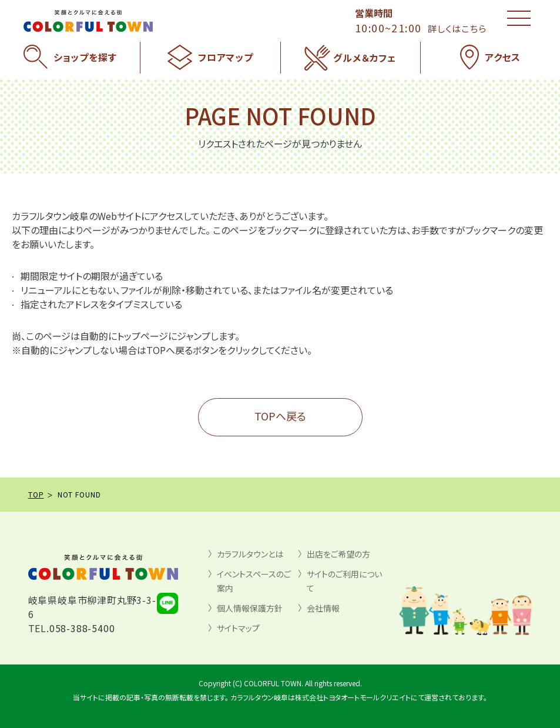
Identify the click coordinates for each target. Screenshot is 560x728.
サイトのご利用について (344, 581)
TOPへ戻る (280, 416)
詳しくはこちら (457, 29)
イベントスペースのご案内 (254, 581)
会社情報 (323, 608)
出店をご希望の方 (338, 554)
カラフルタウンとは (250, 554)
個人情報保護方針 (250, 608)
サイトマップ (238, 628)
